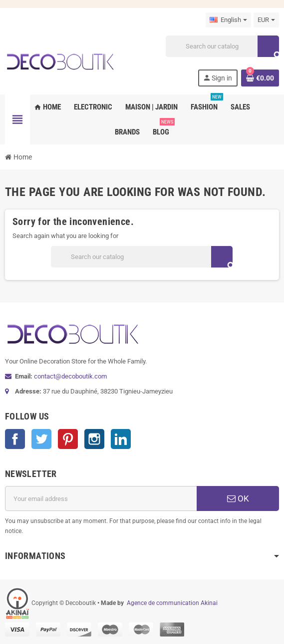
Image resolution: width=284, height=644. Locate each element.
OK (238, 498)
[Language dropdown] (228, 20)
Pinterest (68, 439)
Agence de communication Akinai (172, 603)
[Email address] (101, 498)
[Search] (222, 46)
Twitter (41, 439)
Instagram (94, 439)
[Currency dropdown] (266, 20)
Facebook (15, 439)
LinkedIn (121, 439)
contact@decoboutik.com (70, 376)
